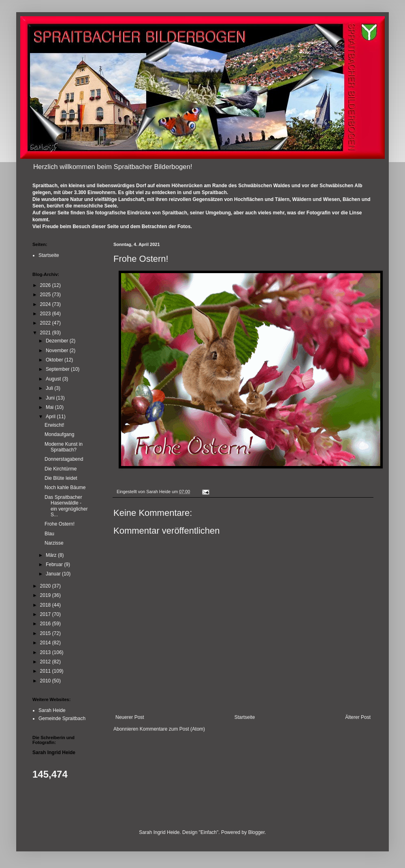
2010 (46, 681)
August (54, 379)
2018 (46, 605)
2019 (46, 595)
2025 (46, 295)
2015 (46, 633)
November (58, 351)
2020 (46, 586)
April (51, 417)
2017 (46, 614)
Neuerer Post (130, 717)
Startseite (245, 717)
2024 (46, 304)
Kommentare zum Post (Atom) (172, 729)
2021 (46, 333)
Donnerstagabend (64, 459)
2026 (46, 285)
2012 (46, 662)
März (52, 555)
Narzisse (54, 543)
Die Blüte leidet (61, 478)
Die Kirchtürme (61, 469)
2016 (46, 624)
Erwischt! (54, 425)
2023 (46, 314)
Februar (55, 564)
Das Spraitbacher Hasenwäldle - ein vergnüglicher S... (66, 506)
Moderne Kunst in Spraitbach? (64, 447)
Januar (54, 574)
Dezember (58, 341)
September (58, 369)
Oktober (55, 360)
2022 (46, 323)
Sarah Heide (52, 710)
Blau (49, 534)
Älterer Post (358, 717)
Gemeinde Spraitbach (62, 718)
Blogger (257, 832)
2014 (46, 643)
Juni (51, 398)
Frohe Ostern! (60, 524)
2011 (46, 671)
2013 (46, 652)
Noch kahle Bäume (65, 487)
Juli (50, 388)
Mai (50, 407)
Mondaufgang (59, 434)
